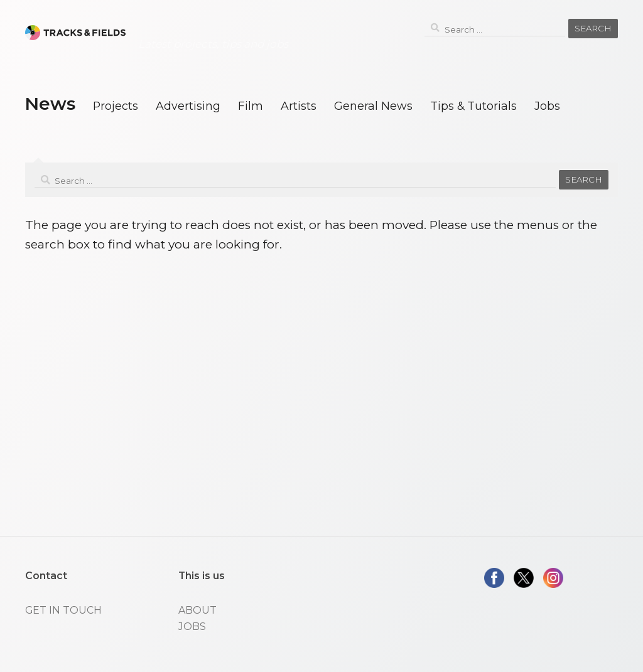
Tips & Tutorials (473, 106)
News (50, 104)
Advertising (188, 106)
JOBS (192, 627)
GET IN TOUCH (63, 610)
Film (251, 106)
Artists (299, 106)
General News (373, 106)
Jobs (547, 106)
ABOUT (197, 610)
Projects (116, 106)
